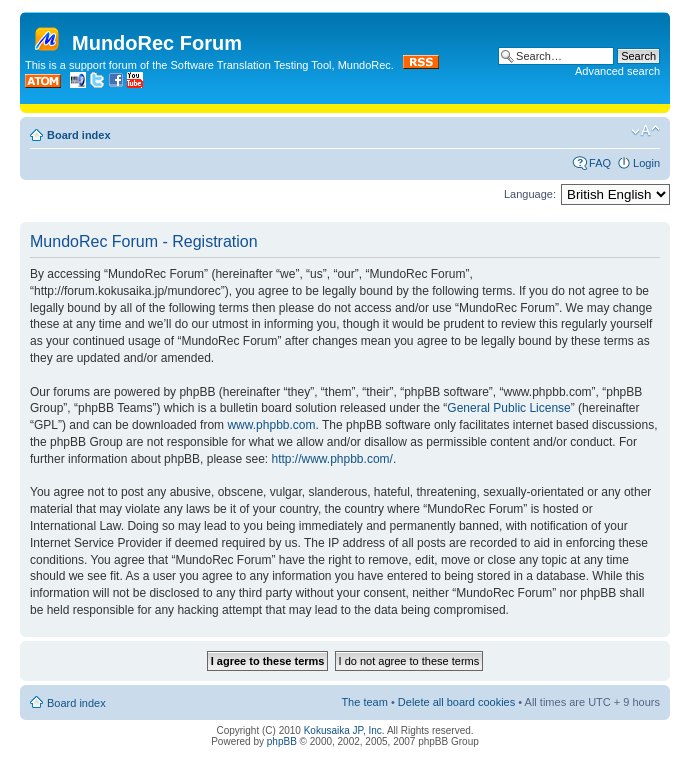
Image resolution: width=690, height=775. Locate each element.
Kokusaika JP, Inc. (344, 730)
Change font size (645, 131)
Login (646, 163)
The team (364, 702)
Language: (530, 194)
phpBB (282, 741)
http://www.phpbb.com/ (331, 459)
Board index (79, 135)
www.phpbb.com (271, 425)
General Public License (508, 408)
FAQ (600, 163)
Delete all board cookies (456, 702)
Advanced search (617, 71)
